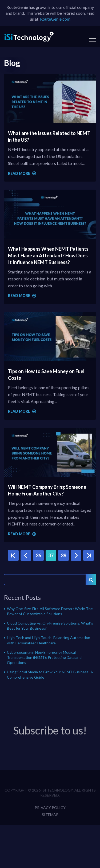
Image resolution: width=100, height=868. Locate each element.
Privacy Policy (50, 812)
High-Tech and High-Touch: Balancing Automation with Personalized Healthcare (49, 640)
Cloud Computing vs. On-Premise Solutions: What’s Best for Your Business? (50, 626)
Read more (22, 173)
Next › (76, 556)
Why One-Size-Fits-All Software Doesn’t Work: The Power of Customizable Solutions (50, 611)
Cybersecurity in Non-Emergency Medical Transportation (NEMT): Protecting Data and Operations (44, 657)
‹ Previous (26, 556)
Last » (89, 556)
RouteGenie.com (55, 19)
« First (13, 556)
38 (63, 555)
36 (38, 555)
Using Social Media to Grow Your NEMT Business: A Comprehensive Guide (50, 674)
